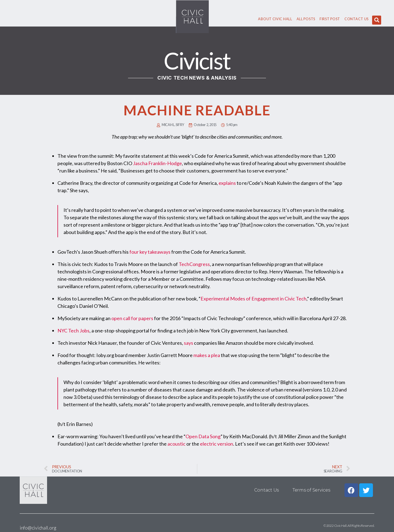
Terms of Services (311, 490)
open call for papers (132, 318)
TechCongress (194, 264)
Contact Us (357, 19)
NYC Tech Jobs (73, 331)
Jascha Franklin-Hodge (157, 163)
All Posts (306, 19)
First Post (330, 19)
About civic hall (275, 19)
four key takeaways (150, 252)
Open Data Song (203, 436)
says (189, 343)
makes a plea (207, 355)
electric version (217, 444)
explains (227, 183)
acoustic (176, 444)
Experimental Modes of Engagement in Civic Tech (254, 299)
